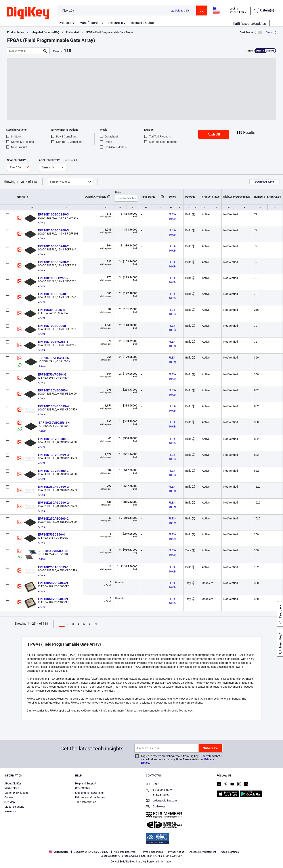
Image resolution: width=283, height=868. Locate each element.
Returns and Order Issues (90, 797)
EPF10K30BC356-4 (51, 310)
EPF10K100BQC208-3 (53, 230)
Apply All (214, 134)
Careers (9, 797)
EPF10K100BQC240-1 (53, 294)
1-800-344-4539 (159, 790)
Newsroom (11, 811)
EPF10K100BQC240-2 (53, 246)
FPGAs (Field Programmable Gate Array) (109, 32)
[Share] (271, 32)
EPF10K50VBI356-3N (54, 551)
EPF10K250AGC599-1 (53, 567)
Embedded (72, 32)
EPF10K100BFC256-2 (53, 278)
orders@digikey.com (161, 801)
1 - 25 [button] (21, 182)
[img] (28, 13)
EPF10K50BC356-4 (51, 534)
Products (65, 23)
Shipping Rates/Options (89, 793)
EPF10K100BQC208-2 (53, 262)
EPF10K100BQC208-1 (53, 326)
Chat (152, 784)
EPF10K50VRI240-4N (53, 583)
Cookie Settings (230, 852)
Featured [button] (60, 182)
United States (59, 852)
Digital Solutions (14, 807)
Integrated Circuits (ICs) (45, 32)
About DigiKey (13, 784)
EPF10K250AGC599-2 (53, 503)
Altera (41, 223)
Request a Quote (142, 23)
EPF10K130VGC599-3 (53, 455)
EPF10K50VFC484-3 (52, 374)
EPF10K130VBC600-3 (53, 439)
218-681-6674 (158, 796)
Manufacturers (90, 23)
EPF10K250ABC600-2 (53, 519)
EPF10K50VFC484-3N (54, 358)
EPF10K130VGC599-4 (53, 406)
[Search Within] (25, 51)
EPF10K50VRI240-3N (53, 599)
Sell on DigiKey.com (16, 793)
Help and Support (86, 784)
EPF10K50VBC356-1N (54, 423)
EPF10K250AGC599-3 (53, 487)
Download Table (264, 182)
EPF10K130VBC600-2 (53, 471)
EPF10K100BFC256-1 (53, 342)
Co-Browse (156, 807)
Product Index (15, 32)
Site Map (10, 802)
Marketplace (12, 788)
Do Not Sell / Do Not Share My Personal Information (141, 862)
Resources (116, 23)
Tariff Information (86, 802)
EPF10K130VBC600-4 (53, 390)
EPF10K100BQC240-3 (53, 214)
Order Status (83, 788)
